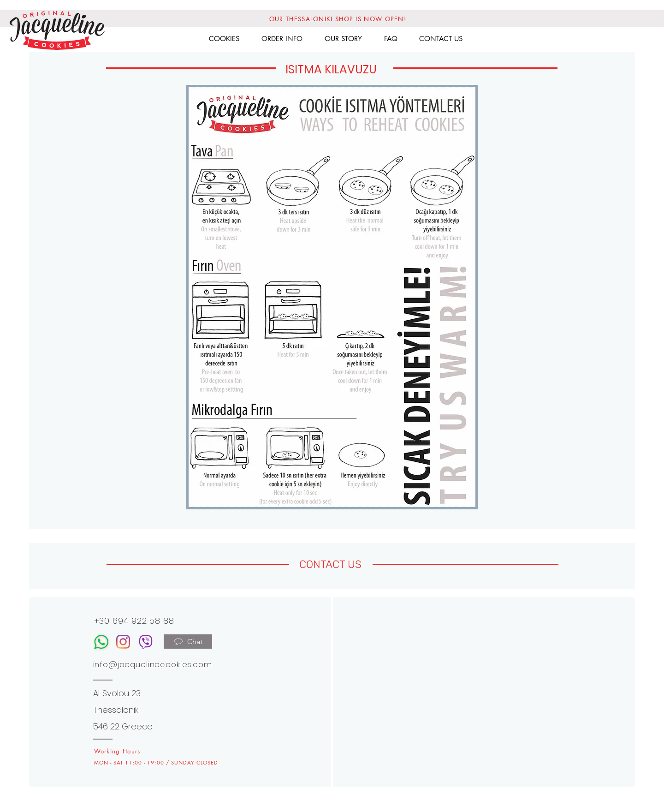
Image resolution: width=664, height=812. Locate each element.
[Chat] (188, 642)
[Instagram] (123, 642)
